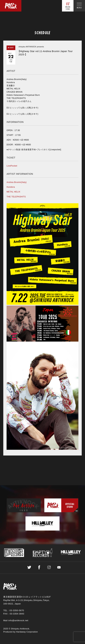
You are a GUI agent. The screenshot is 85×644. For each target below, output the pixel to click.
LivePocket (12, 166)
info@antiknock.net (18, 620)
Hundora (11, 187)
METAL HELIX (13, 192)
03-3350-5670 (17, 610)
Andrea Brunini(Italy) (17, 182)
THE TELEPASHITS (16, 197)
